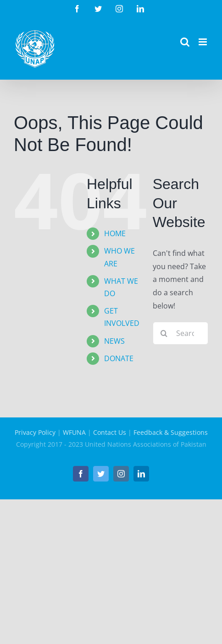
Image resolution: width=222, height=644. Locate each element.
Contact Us (110, 432)
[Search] (164, 333)
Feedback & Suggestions (171, 432)
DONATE (119, 358)
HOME (115, 233)
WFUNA (74, 432)
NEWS (114, 341)
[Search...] (180, 333)
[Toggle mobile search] (185, 42)
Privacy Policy (35, 432)
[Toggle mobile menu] (203, 42)
